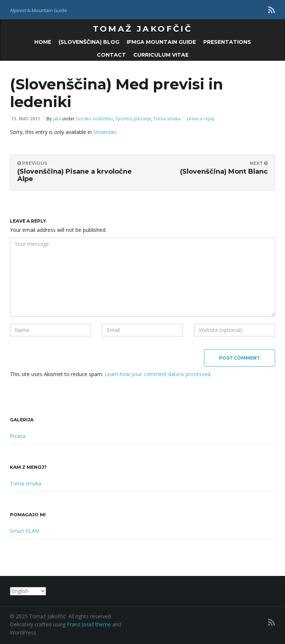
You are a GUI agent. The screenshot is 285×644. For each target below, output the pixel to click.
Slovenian (105, 132)
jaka (57, 119)
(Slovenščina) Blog (89, 42)
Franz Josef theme (89, 624)
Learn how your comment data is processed (157, 374)
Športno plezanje (133, 119)
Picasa (18, 436)
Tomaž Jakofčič (143, 29)
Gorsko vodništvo (94, 119)
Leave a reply (200, 119)
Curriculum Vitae (161, 55)
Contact (111, 55)
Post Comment (240, 358)
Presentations (227, 42)
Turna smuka (167, 119)
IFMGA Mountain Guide (161, 42)
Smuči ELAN (24, 531)
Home (43, 42)
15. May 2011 (26, 119)
